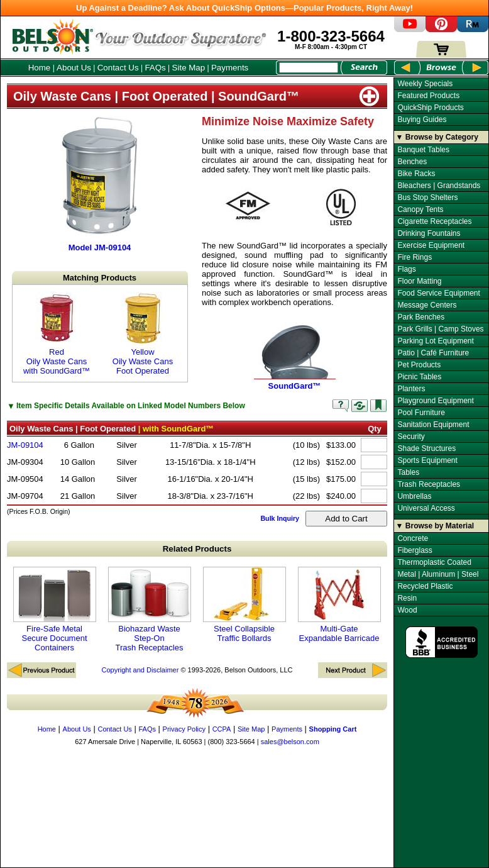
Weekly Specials (425, 84)
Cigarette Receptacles (434, 221)
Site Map (189, 68)
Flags (406, 269)
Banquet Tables (423, 150)
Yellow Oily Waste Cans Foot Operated (143, 333)
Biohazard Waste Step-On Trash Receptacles (150, 609)
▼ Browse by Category (437, 137)
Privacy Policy (184, 729)
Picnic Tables (419, 377)
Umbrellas (414, 496)
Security (411, 437)
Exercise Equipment (431, 245)
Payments (230, 68)
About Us (74, 68)
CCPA (222, 729)
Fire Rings (415, 257)
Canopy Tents (420, 209)
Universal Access (426, 508)
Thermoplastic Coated (434, 562)
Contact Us (118, 68)
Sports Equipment (427, 460)
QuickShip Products (430, 108)
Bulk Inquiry (280, 518)
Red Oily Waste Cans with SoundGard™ (57, 333)
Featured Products (428, 96)
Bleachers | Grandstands (439, 186)
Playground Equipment (435, 401)
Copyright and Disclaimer (140, 670)
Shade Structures (426, 448)
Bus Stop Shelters (427, 198)
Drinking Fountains (429, 233)
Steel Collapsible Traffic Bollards (245, 605)
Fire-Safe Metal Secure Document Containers (55, 609)
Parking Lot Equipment (435, 341)
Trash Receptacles (429, 484)
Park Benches (421, 317)
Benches (412, 162)
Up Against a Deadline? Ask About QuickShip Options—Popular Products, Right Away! (245, 8)
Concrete (413, 538)
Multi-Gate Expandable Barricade (339, 605)
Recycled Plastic (425, 586)
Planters (411, 389)
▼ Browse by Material (435, 526)
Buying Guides (422, 120)
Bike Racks (416, 174)
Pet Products (419, 365)
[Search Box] (309, 68)
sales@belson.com (290, 742)
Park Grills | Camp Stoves (440, 329)
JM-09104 (25, 445)
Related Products (197, 549)
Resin (407, 598)
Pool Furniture (421, 413)
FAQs (155, 68)
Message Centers (427, 305)
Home (40, 68)
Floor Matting (419, 281)
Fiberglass (415, 550)
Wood (407, 610)
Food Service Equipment (438, 293)
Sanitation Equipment (433, 425)
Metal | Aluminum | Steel (438, 574)
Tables (408, 472)
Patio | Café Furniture (433, 353)
